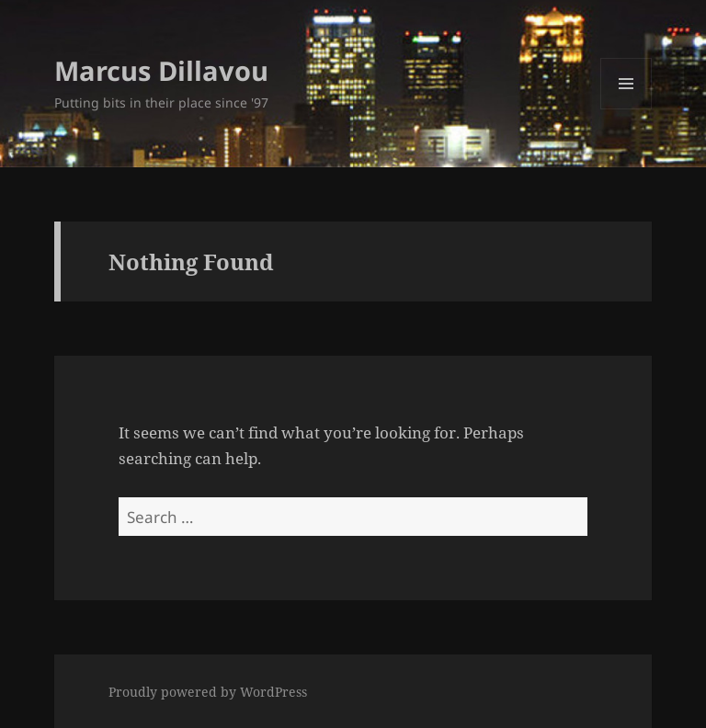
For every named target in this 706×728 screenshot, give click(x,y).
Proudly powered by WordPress (208, 692)
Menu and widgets (626, 109)
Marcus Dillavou (161, 70)
